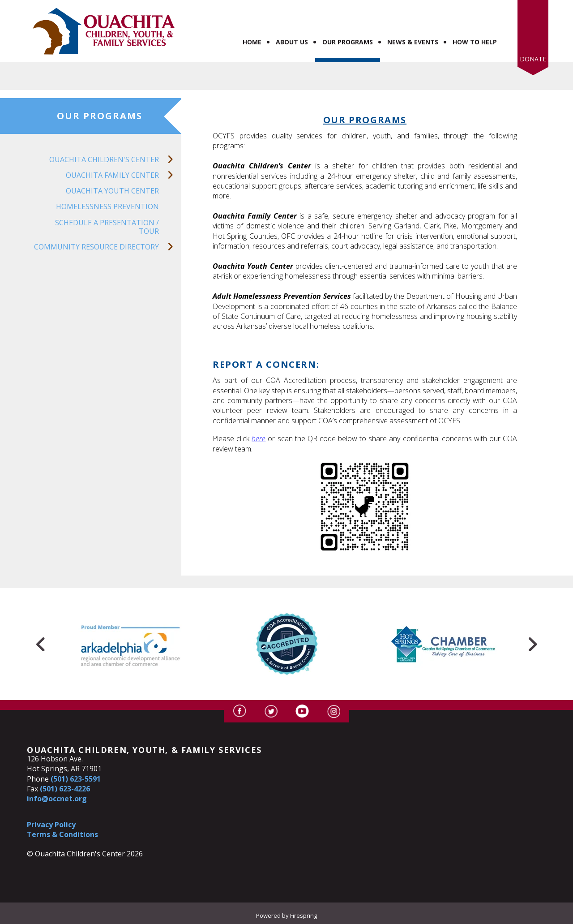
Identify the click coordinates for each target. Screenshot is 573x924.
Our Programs (348, 42)
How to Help (475, 42)
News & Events (413, 42)
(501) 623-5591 (76, 779)
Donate (533, 59)
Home (252, 42)
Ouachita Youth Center (112, 191)
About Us (292, 42)
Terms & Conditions (62, 834)
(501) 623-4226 (65, 789)
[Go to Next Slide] (532, 644)
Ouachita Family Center (124, 175)
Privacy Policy (51, 825)
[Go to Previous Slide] (41, 644)
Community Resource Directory (108, 247)
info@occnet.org (57, 799)
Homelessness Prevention (107, 206)
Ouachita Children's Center (115, 160)
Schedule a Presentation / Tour (107, 227)
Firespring (304, 915)
